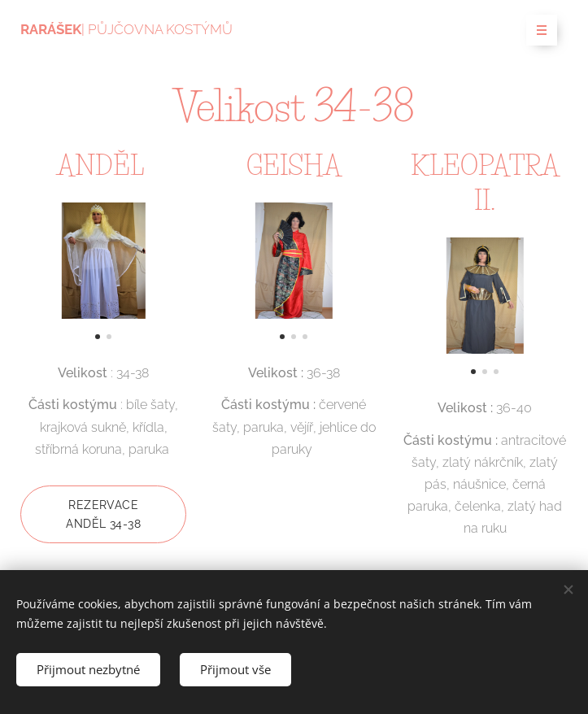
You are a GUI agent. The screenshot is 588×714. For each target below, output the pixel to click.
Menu (536, 31)
